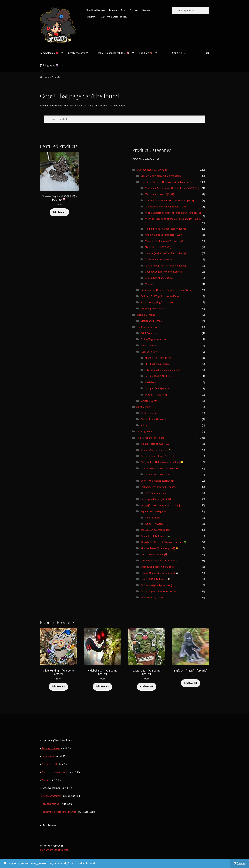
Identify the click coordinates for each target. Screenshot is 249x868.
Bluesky (146, 10)
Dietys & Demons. (146, 315)
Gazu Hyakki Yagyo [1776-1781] (157, 499)
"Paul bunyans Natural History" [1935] (165, 229)
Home (47, 77)
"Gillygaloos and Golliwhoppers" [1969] (166, 206)
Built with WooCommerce (54, 850)
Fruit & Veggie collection (154, 339)
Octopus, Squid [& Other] (158, 388)
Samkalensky (144, 407)
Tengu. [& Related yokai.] (155, 579)
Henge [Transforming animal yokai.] (160, 505)
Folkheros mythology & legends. (158, 487)
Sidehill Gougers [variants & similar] (164, 272)
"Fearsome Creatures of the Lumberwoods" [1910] (172, 188)
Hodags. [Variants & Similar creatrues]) (166, 253)
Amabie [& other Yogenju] (156, 450)
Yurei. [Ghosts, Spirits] (152, 597)
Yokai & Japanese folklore (150, 438)
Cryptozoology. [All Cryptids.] (152, 170)
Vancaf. (45, 780)
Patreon (113, 10)
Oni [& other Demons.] (154, 554)
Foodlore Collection (147, 327)
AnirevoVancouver (51, 796)
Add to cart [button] (59, 212)
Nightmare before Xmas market (59, 812)
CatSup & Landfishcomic (154, 419)
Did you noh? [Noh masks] (159, 474)
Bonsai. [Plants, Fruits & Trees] (157, 456)
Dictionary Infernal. (151, 321)
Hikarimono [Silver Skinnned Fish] (163, 370)
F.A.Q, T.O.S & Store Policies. (113, 17)
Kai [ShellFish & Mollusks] (159, 376)
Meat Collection (149, 345)
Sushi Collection (149, 352)
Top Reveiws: (50, 825)
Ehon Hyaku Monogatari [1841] (157, 481)
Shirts (144, 425)
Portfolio (134, 10)
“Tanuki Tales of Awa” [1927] (156, 444)
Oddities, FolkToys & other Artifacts (160, 296)
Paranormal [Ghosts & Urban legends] (165, 266)
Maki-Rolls (151, 382)
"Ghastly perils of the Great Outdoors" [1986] (169, 200)
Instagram (91, 17)
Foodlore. (146, 53)
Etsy (123, 10)
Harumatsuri (49, 756)
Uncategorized (144, 431)
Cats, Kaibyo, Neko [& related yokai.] (162, 462)
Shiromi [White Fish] (156, 395)
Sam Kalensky (49, 53)
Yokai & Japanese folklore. (114, 53)
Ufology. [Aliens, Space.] (153, 308)
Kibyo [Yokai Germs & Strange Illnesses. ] (164, 542)
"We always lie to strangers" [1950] (164, 235)
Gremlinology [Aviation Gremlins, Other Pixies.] (166, 290)
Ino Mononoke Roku (156, 493)
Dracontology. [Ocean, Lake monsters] (161, 176)
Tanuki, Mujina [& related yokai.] (159, 573)
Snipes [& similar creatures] (160, 278)
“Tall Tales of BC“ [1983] (158, 247)
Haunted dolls (152, 518)
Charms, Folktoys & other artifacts (159, 468)
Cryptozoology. (78, 53)
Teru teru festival (51, 804)
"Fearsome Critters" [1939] (159, 194)
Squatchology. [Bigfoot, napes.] (158, 302)
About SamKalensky (96, 10)
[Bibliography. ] (50, 65)
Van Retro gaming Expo (54, 772)
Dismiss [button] (241, 863)
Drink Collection (149, 333)
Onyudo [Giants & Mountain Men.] (159, 560)
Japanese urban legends (154, 511)
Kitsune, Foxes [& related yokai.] (159, 548)
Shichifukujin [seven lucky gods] (158, 567)
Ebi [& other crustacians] (158, 364)
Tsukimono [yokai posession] (156, 585)
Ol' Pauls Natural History (158, 259)
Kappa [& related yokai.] (155, 536)
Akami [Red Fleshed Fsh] (158, 358)
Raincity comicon (51, 748)
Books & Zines (148, 413)
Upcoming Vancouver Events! (58, 740)
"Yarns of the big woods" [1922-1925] (165, 241)
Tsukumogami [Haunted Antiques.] (159, 591)
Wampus (149, 284)
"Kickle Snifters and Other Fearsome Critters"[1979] (173, 213)
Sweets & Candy (149, 401)
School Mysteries (154, 524)
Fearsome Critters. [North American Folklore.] (166, 182)
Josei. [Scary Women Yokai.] (155, 530)
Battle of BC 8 (49, 764)
